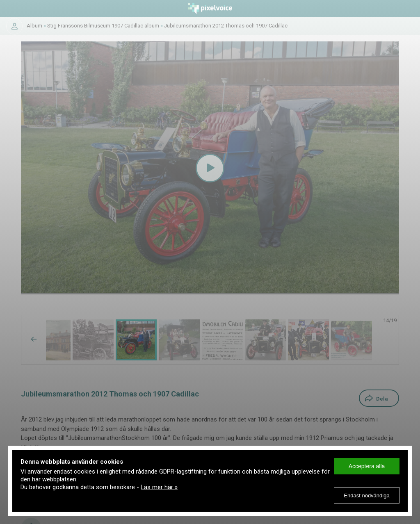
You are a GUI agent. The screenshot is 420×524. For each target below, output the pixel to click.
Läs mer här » (159, 487)
